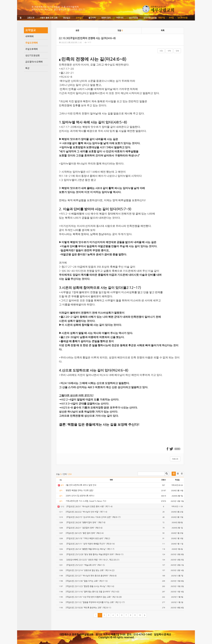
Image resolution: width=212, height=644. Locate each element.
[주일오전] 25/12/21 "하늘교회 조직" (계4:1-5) (85, 565)
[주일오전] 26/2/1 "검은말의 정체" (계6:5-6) (84, 528)
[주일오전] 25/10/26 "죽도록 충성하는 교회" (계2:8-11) (88, 608)
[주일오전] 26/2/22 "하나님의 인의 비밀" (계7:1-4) (86, 512)
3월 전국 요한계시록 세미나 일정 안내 (81, 485)
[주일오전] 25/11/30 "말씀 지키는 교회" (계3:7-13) (87, 581)
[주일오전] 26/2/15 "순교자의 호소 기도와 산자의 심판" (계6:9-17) (93, 517)
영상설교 (67, 18)
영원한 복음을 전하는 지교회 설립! (80, 490)
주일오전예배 (31, 43)
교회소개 (31, 18)
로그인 (152, 18)
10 (140, 615)
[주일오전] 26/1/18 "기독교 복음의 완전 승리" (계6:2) (88, 538)
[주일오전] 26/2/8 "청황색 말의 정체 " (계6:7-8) (86, 522)
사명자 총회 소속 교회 (49, 18)
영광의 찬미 (106, 18)
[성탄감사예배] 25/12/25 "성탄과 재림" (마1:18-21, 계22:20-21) (93, 560)
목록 (163, 30)
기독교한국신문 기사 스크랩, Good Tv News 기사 (86, 501)
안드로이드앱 (182, 18)
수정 (161, 51)
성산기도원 (133, 18)
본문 (77, 30)
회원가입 (162, 18)
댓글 (120, 30)
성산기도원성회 (32, 55)
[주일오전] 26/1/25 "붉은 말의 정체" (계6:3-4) (85, 533)
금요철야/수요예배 (34, 62)
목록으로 (175, 459)
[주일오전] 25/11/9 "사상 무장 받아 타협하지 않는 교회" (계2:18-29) (94, 597)
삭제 (169, 51)
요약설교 (79, 18)
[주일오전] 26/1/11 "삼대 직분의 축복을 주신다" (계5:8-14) (90, 544)
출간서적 (92, 18)
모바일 (171, 18)
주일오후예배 (31, 49)
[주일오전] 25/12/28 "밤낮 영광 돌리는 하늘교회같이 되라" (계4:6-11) (95, 554)
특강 (27, 68)
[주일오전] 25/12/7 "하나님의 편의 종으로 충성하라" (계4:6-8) (91, 576)
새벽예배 (29, 36)
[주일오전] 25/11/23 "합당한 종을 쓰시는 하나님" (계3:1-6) (90, 586)
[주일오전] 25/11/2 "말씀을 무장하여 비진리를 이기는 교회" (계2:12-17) (95, 602)
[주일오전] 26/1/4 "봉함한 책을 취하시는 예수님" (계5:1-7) (90, 549)
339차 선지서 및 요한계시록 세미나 (80, 496)
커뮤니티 (120, 18)
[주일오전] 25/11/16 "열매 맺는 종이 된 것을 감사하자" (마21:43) (92, 592)
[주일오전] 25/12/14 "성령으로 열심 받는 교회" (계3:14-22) (90, 570)
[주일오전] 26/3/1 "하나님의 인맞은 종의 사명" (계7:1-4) (89, 506)
